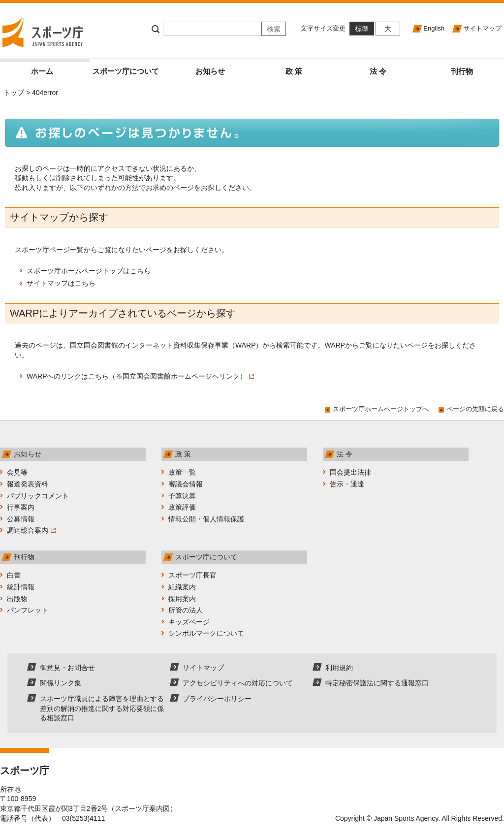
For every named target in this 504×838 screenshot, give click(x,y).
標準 (362, 29)
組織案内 (182, 587)
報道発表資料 (28, 484)
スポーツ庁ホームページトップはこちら (89, 271)
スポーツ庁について (126, 71)
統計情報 (21, 587)
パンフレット (28, 610)
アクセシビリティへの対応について (238, 683)
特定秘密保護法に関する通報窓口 (377, 683)
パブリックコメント (38, 496)
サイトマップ (482, 28)
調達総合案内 (31, 530)
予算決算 (182, 496)
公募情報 (21, 519)
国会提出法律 (350, 472)
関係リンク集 (61, 683)
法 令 (378, 71)
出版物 (17, 599)
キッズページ (189, 622)
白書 (14, 575)
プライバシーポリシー (217, 699)
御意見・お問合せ (67, 668)
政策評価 (182, 507)
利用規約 (339, 668)
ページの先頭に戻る (475, 409)
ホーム (58, 67)
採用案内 (182, 599)
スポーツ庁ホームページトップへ (381, 409)
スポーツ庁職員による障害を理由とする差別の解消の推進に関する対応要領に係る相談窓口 (102, 708)
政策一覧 (182, 472)
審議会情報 (186, 484)
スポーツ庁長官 (192, 575)
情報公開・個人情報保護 (206, 519)
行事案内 (21, 507)
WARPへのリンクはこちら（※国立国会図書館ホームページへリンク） (140, 376)
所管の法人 (186, 610)
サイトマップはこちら (61, 283)
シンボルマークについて (206, 633)
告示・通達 (347, 484)
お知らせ (210, 71)
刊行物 (462, 71)
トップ (14, 93)
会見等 (17, 472)
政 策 (294, 71)
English (434, 28)
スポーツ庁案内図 (142, 808)
